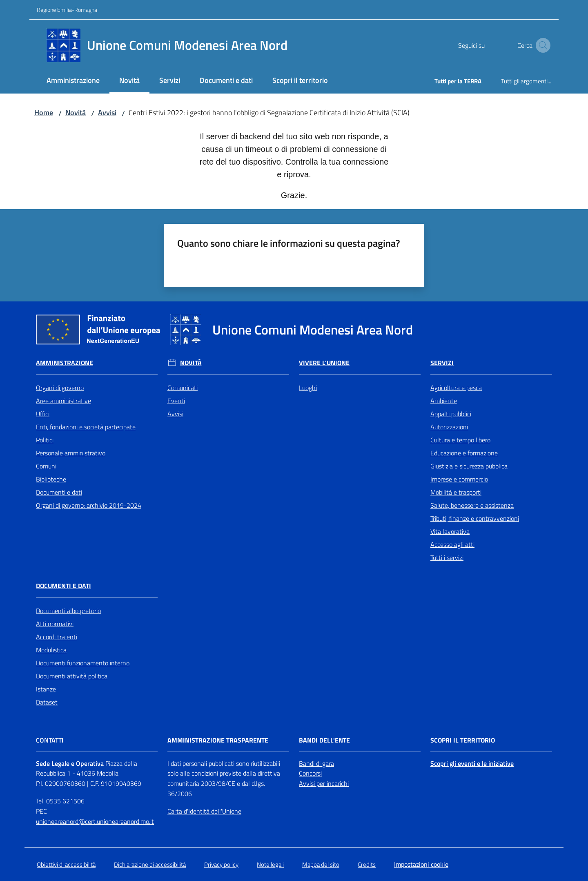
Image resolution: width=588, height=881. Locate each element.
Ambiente (444, 401)
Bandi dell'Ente (324, 740)
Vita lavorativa (450, 531)
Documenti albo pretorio (68, 611)
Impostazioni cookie (421, 864)
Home (44, 113)
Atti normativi (55, 624)
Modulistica (51, 650)
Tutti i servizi (447, 558)
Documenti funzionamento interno (83, 663)
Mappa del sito (321, 864)
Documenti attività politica (72, 676)
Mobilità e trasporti (456, 492)
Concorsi (310, 773)
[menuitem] (73, 81)
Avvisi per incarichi (324, 783)
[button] (541, 45)
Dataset (47, 702)
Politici (45, 440)
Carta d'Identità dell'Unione (204, 811)
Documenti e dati (59, 492)
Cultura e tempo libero (460, 440)
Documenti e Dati (63, 586)
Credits (367, 864)
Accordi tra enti (57, 637)
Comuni (46, 466)
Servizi (442, 363)
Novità (76, 113)
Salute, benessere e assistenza (472, 505)
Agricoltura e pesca (456, 388)
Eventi (176, 401)
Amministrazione (65, 363)
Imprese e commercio (459, 479)
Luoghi (308, 388)
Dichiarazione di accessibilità (150, 864)
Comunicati (183, 388)
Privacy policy (221, 864)
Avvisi (107, 113)
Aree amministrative (63, 401)
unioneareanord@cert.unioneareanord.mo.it (95, 821)
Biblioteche (51, 479)
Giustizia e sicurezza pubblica (469, 466)
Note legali (270, 864)
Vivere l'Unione (324, 363)
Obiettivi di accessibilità (66, 864)
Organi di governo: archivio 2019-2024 (89, 505)
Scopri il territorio (463, 740)
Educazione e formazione (464, 453)
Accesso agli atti (452, 544)
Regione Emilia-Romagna (67, 10)
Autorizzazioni (449, 427)
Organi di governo (60, 388)
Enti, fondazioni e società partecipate (86, 427)
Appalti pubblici (451, 414)
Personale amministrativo (71, 453)
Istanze (46, 689)
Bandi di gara (316, 763)
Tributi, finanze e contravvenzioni (475, 518)
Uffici (43, 414)
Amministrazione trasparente (218, 740)
